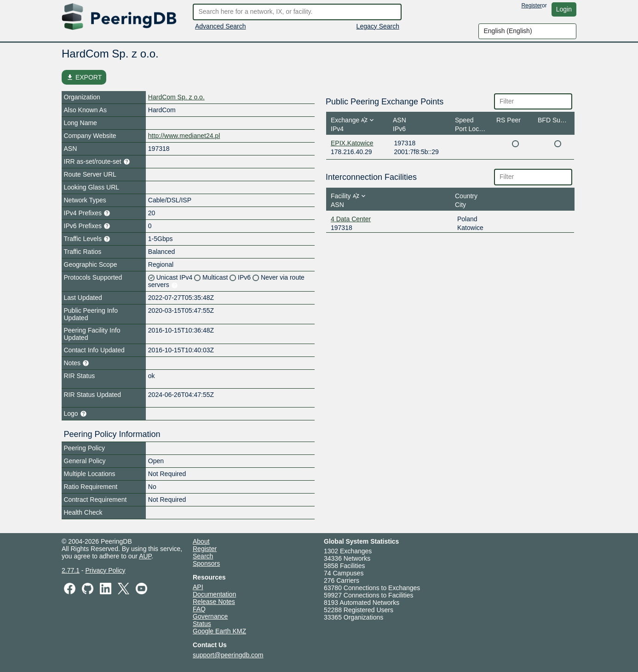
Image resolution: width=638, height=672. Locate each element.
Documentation (214, 594)
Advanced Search (221, 26)
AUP (145, 556)
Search (203, 556)
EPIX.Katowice (352, 143)
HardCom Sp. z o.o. (176, 97)
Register (532, 6)
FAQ (199, 609)
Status (202, 624)
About (201, 541)
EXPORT (84, 77)
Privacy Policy (105, 570)
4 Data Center (351, 219)
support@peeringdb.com (228, 655)
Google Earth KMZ (219, 631)
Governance (210, 616)
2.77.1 (71, 570)
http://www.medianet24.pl (184, 136)
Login (564, 9)
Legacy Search (378, 26)
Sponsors (206, 563)
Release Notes (214, 602)
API (198, 587)
